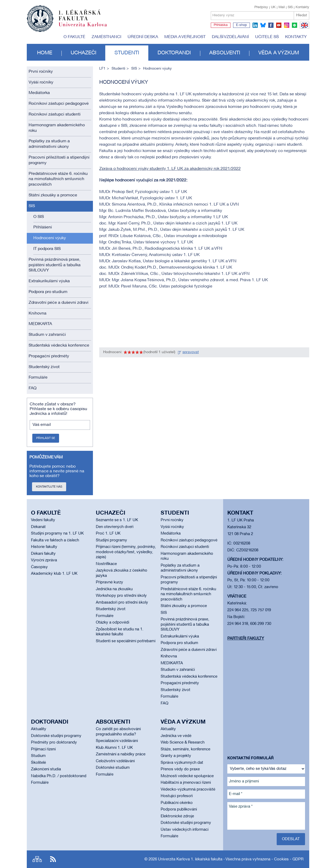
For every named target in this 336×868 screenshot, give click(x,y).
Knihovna (38, 313)
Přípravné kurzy (109, 582)
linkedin (255, 25)
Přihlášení (43, 227)
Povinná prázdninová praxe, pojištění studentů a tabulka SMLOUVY (55, 265)
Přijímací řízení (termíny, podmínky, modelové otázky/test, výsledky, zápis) (126, 552)
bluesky (263, 25)
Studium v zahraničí (47, 335)
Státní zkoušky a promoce (53, 195)
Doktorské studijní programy (56, 736)
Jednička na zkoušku (114, 589)
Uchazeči (83, 53)
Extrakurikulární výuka (49, 281)
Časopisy (39, 567)
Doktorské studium (113, 768)
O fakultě (74, 37)
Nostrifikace (106, 564)
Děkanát (38, 527)
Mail (282, 7)
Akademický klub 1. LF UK (54, 574)
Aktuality (39, 729)
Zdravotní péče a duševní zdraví (59, 303)
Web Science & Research (183, 742)
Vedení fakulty (43, 520)
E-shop (241, 25)
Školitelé (38, 763)
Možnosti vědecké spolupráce (187, 776)
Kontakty (302, 7)
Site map (37, 859)
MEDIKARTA (40, 324)
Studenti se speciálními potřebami (126, 641)
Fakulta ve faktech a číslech (55, 540)
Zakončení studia (46, 769)
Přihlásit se (46, 438)
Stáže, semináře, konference (185, 749)
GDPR (298, 859)
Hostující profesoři (177, 796)
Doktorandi (174, 53)
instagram (287, 25)
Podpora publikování (179, 809)
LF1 (102, 69)
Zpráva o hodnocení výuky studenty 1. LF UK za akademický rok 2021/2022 (170, 169)
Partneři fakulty (246, 639)
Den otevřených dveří (115, 527)
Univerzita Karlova (87, 28)
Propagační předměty (49, 356)
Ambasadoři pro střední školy (122, 603)
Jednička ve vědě (176, 736)
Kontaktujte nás (49, 487)
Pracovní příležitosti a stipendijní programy (59, 160)
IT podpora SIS (47, 249)
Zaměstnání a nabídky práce (121, 754)
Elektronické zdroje (177, 816)
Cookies (281, 859)
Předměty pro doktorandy (54, 742)
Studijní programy (111, 540)
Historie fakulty (44, 547)
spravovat (191, 352)
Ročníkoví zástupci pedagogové (59, 104)
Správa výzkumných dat (182, 763)
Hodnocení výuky (50, 238)
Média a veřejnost (185, 37)
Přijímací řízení (43, 749)
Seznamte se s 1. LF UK (117, 520)
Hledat (301, 15)
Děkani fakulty (43, 554)
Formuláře (38, 378)
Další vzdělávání (230, 37)
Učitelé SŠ (267, 37)
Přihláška (221, 25)
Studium (38, 756)
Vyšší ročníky (41, 82)
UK (273, 7)
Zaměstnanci (106, 37)
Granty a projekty (176, 756)
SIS (290, 7)
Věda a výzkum (279, 53)
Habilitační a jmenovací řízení (186, 783)
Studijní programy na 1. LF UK (57, 534)
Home (45, 53)
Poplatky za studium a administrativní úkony (49, 144)
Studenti (127, 53)
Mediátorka (39, 93)
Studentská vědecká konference (59, 346)
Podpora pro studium (48, 292)
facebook (271, 25)
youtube (279, 25)
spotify (295, 25)
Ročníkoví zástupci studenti (55, 114)
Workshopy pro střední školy (121, 596)
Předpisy (261, 7)
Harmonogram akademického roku (57, 128)
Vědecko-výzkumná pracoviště (188, 789)
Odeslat (291, 839)
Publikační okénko (177, 803)
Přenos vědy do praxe (180, 769)
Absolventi (225, 53)
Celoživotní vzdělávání (115, 761)
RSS (53, 859)
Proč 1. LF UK (108, 534)
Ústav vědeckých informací (185, 830)
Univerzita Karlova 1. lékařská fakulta (190, 859)
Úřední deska (143, 37)
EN (304, 28)
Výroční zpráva (44, 560)
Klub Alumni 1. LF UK (114, 748)
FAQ (33, 388)
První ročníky (41, 72)
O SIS (39, 217)
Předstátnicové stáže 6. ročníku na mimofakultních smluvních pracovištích (58, 179)
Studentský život (44, 367)
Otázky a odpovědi (112, 623)
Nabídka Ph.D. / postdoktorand (59, 776)
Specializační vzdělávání (117, 741)
